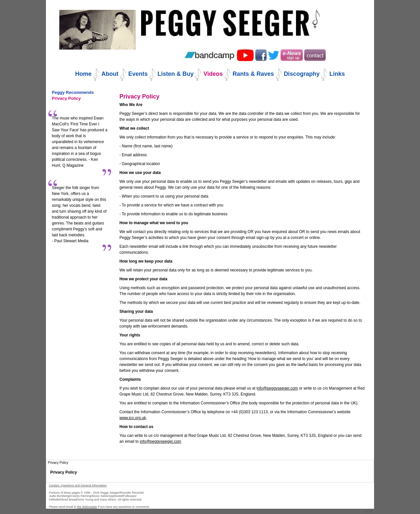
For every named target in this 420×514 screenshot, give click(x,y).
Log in (368, 511)
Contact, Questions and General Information (78, 485)
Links (337, 74)
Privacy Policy (63, 472)
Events (138, 74)
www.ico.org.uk (133, 418)
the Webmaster (87, 507)
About (110, 74)
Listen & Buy (176, 74)
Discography (302, 74)
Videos (213, 74)
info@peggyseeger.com (160, 441)
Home (83, 74)
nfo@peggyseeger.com (278, 388)
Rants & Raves (253, 74)
